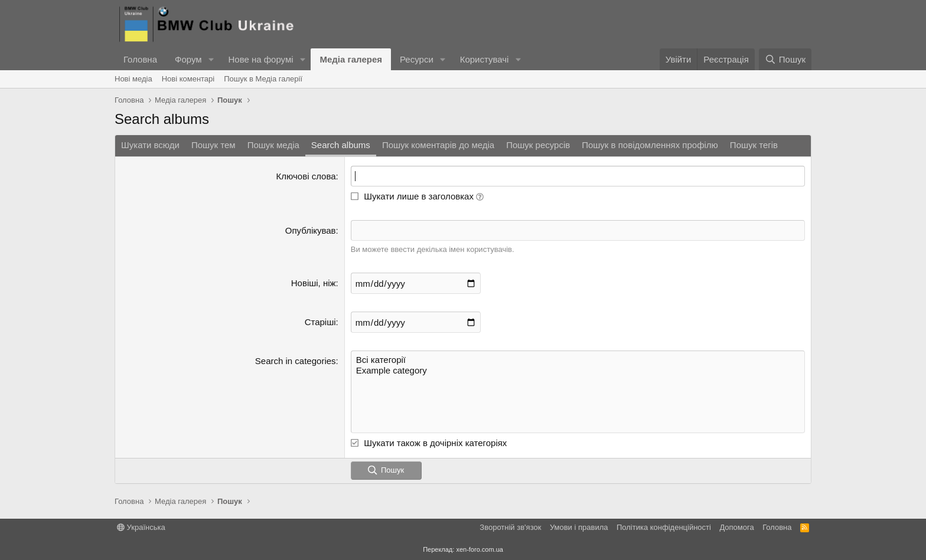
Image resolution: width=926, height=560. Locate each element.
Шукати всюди (150, 145)
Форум (188, 59)
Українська (141, 527)
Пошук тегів (754, 145)
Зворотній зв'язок (510, 527)
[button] (211, 59)
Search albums (341, 145)
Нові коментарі (188, 79)
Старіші (320, 322)
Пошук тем (213, 145)
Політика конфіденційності (664, 527)
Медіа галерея (351, 59)
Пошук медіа (273, 145)
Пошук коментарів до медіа (438, 145)
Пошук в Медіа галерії (263, 79)
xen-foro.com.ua (479, 549)
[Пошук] (785, 59)
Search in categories (296, 361)
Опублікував (311, 230)
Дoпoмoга (736, 527)
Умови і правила (579, 527)
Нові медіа (133, 79)
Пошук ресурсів (538, 145)
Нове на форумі (260, 59)
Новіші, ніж (314, 283)
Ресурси (417, 59)
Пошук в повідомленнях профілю (650, 145)
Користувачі (485, 59)
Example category (578, 371)
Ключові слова (306, 176)
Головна (140, 59)
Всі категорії (578, 360)
